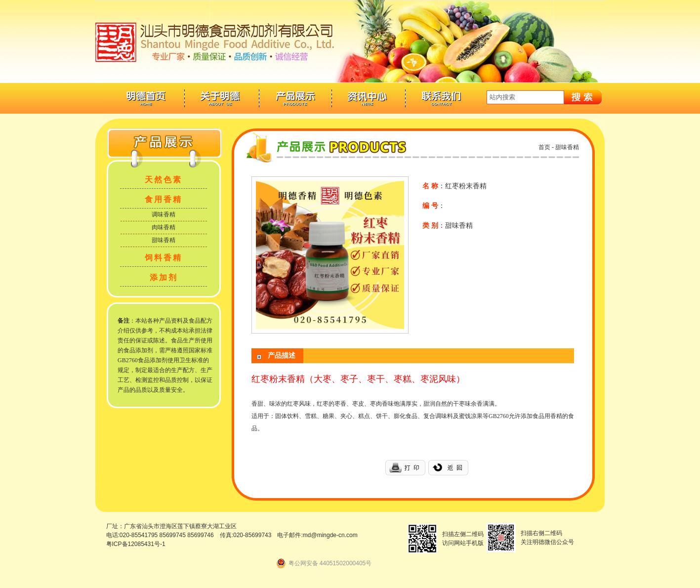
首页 (544, 147)
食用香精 (164, 199)
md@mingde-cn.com (330, 535)
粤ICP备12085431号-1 (136, 544)
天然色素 (164, 180)
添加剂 (164, 277)
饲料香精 (164, 258)
